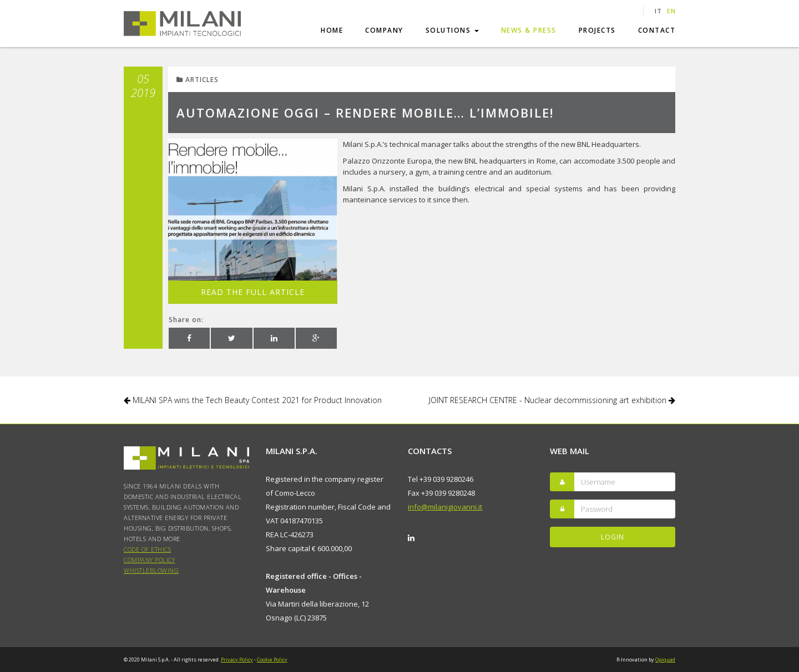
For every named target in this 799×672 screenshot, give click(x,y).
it (658, 11)
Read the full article (253, 292)
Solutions (452, 30)
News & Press (529, 30)
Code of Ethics (147, 549)
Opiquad (665, 660)
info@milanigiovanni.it (445, 507)
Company (384, 30)
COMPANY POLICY (149, 560)
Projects (597, 30)
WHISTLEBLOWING (151, 570)
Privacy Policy (237, 660)
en (671, 11)
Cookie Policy (272, 660)
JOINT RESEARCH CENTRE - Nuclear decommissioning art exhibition (552, 400)
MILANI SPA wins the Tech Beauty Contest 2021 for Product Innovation (253, 400)
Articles (198, 80)
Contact (657, 30)
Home (332, 30)
